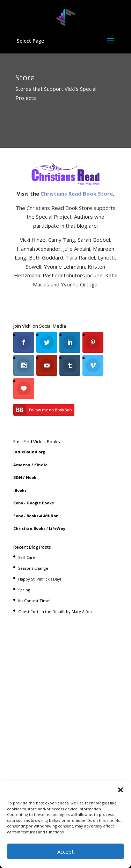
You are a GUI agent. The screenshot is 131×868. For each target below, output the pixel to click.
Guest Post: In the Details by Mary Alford (56, 611)
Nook (31, 477)
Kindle (41, 465)
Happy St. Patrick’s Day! (40, 579)
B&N (18, 477)
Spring (24, 590)
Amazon (22, 465)
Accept (65, 852)
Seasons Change (33, 568)
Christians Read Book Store (77, 194)
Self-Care (27, 557)
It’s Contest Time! (34, 601)
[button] (121, 790)
